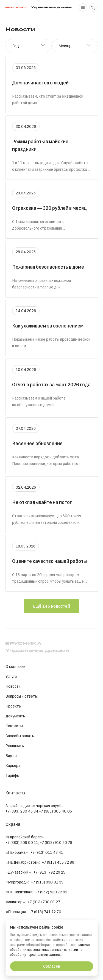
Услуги (11, 676)
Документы (16, 716)
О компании (15, 666)
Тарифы (12, 775)
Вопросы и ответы (22, 696)
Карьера (13, 765)
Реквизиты (15, 746)
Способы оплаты (20, 736)
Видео (11, 755)
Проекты (13, 706)
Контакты (14, 726)
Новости (13, 686)
